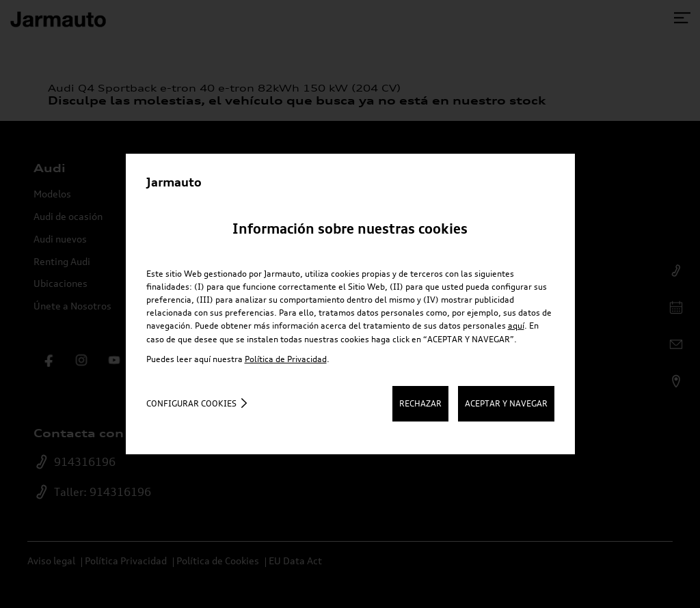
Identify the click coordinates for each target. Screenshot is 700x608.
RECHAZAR (420, 403)
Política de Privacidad (286, 359)
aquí (516, 326)
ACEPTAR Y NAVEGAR (506, 403)
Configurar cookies (191, 403)
